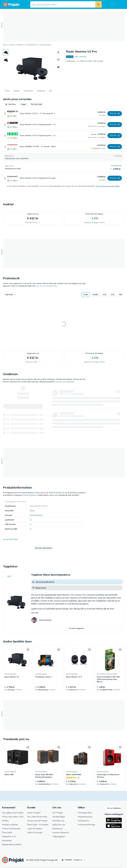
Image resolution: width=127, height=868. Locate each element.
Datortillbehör (32, 45)
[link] (18, 669)
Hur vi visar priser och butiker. (108, 186)
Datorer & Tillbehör (16, 45)
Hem (5, 45)
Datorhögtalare (45, 45)
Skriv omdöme (81, 57)
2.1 (31, 520)
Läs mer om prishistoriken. (47, 286)
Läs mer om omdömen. (65, 382)
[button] (58, 52)
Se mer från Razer (10, 539)
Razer (32, 511)
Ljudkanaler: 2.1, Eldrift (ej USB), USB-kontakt (85, 61)
